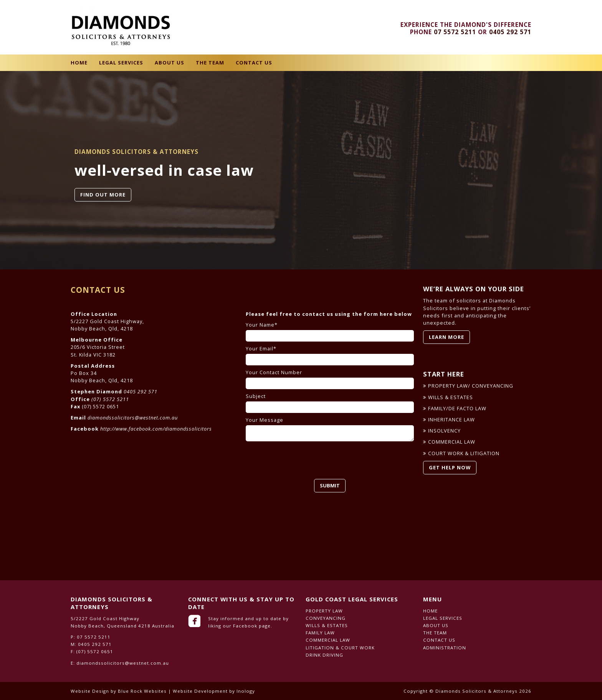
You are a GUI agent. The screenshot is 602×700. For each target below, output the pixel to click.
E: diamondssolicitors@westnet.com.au (120, 663)
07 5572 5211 (455, 32)
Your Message (330, 429)
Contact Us (254, 63)
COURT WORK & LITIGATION (464, 453)
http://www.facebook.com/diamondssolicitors (156, 429)
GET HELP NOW (450, 467)
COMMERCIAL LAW (452, 442)
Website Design (90, 691)
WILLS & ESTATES (451, 397)
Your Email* (330, 355)
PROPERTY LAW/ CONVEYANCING (471, 386)
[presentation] (304, 460)
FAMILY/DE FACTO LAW (457, 408)
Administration (445, 648)
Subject (330, 403)
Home (79, 63)
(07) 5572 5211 (110, 399)
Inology (246, 691)
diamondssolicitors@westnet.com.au (133, 418)
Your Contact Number (330, 379)
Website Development (200, 691)
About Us (170, 63)
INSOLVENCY (444, 431)
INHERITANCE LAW (451, 419)
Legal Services (121, 63)
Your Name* (330, 332)
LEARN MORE (447, 337)
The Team (210, 63)
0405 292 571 (510, 32)
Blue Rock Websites (142, 691)
